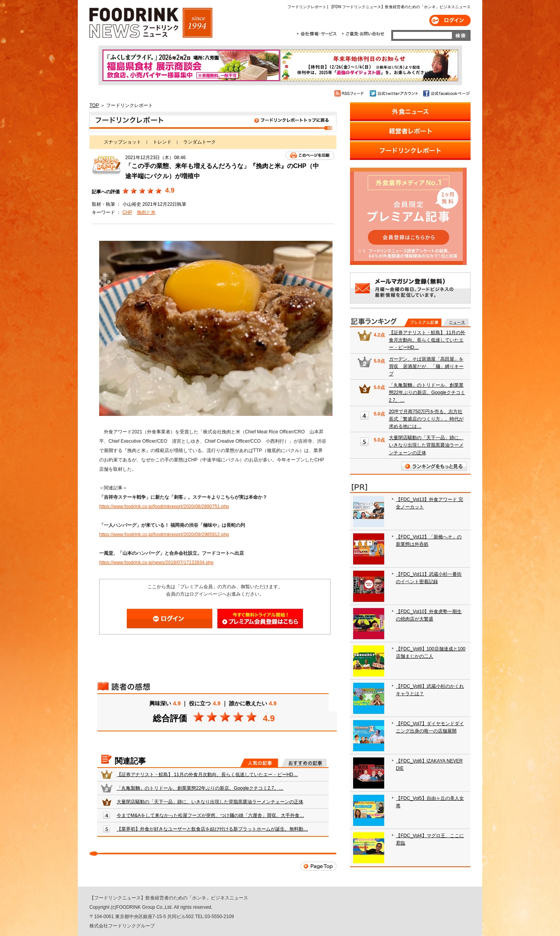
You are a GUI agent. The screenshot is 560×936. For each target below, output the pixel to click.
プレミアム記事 (423, 323)
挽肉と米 (146, 212)
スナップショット (122, 142)
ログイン (450, 20)
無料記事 (456, 323)
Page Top (318, 866)
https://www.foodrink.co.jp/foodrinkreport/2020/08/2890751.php (164, 507)
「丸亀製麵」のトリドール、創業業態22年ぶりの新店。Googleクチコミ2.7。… (200, 788)
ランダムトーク (199, 142)
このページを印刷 (310, 155)
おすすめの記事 (304, 763)
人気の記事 (259, 763)
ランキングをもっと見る (434, 466)
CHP (127, 212)
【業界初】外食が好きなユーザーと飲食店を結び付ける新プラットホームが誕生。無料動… (212, 829)
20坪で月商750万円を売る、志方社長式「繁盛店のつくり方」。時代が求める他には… (426, 419)
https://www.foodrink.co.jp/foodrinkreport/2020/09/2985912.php (164, 535)
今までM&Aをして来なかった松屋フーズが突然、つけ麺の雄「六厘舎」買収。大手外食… (210, 815)
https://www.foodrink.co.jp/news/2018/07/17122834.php (156, 563)
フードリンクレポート (213, 122)
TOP (94, 105)
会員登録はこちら (260, 619)
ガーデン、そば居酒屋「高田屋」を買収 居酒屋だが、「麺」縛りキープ (426, 366)
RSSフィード (350, 93)
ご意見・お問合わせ (363, 34)
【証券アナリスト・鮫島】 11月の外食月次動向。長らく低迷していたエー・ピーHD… (207, 775)
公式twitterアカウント (395, 93)
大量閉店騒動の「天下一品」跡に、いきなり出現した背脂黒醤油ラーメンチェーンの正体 (210, 802)
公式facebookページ (446, 93)
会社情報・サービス (318, 34)
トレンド (162, 142)
